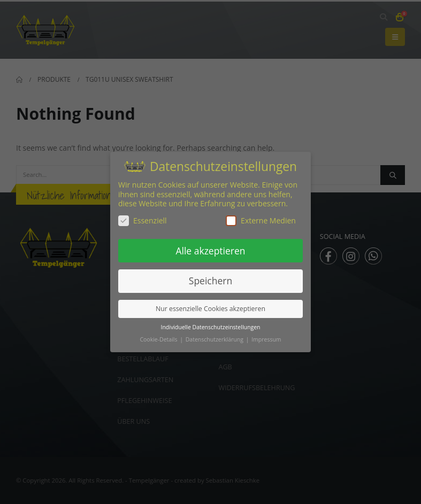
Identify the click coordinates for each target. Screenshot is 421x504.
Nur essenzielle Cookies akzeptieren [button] (210, 309)
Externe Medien (261, 220)
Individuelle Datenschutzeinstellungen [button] (211, 327)
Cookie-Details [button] (159, 339)
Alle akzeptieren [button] (210, 251)
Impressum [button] (266, 339)
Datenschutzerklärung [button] (215, 339)
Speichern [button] (210, 281)
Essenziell (143, 220)
